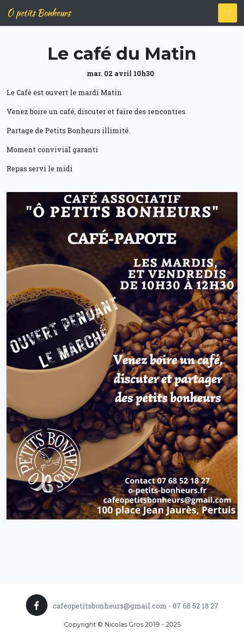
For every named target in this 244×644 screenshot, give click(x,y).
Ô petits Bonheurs (39, 13)
